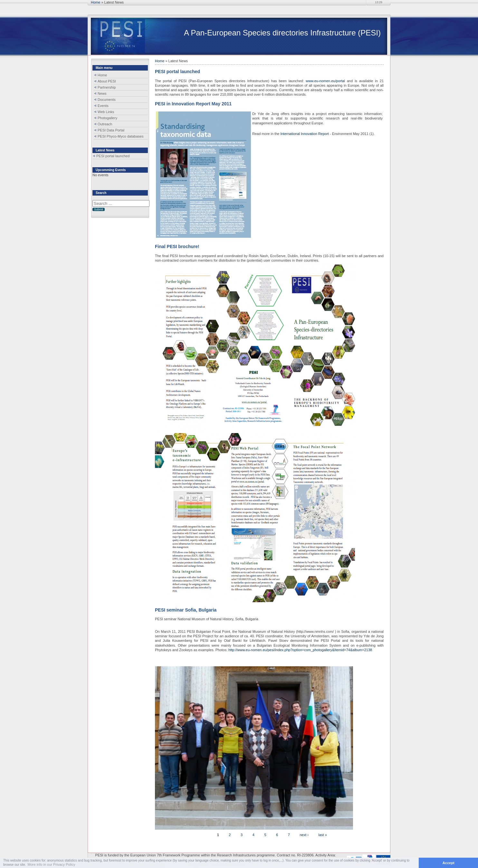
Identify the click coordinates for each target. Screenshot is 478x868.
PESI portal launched (113, 156)
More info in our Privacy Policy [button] (52, 864)
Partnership (107, 87)
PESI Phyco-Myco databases (120, 136)
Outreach (105, 124)
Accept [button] (449, 863)
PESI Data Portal (111, 130)
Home (96, 2)
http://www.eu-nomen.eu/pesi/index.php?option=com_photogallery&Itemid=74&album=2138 (300, 650)
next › (304, 834)
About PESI (107, 81)
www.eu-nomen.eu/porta (325, 81)
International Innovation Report (304, 134)
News (102, 93)
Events (103, 106)
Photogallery (107, 118)
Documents (107, 100)
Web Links (106, 112)
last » (323, 834)
